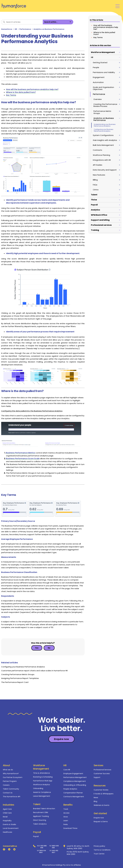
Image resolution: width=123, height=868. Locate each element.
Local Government (11, 828)
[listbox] (58, 22)
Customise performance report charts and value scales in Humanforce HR (34, 671)
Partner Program (10, 781)
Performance (25, 29)
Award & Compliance (42, 792)
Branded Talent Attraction (44, 809)
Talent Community (11, 789)
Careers (6, 785)
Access (66, 813)
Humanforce (7, 29)
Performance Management (75, 777)
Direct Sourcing (40, 820)
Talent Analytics (40, 824)
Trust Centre (99, 854)
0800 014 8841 (43, 852)
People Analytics (70, 789)
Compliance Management (75, 781)
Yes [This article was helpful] (37, 648)
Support (97, 777)
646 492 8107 (55, 852)
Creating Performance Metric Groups (18, 674)
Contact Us (8, 793)
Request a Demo (101, 822)
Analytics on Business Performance (49, 29)
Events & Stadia (9, 824)
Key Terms (98, 37)
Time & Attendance (42, 773)
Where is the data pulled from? (104, 33)
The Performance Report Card (15, 682)
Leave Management (42, 796)
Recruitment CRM (41, 812)
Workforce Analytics (42, 785)
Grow (66, 817)
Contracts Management (74, 797)
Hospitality (7, 821)
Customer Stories (101, 790)
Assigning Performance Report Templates (20, 678)
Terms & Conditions (102, 850)
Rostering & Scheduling (43, 777)
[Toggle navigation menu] (118, 6)
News (96, 798)
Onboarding (38, 788)
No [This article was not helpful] (49, 648)
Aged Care (7, 809)
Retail (5, 817)
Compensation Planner (73, 793)
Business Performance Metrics (21, 453)
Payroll (36, 836)
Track (66, 809)
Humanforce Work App (43, 781)
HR (16, 29)
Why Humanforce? (11, 774)
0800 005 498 (55, 847)
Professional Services (102, 770)
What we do (8, 770)
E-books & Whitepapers (104, 794)
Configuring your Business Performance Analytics (104, 130)
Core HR (67, 770)
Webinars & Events (101, 805)
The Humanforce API (12, 797)
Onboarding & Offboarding (75, 785)
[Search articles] (22, 22)
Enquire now (99, 818)
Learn (66, 821)
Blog (95, 801)
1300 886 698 (43, 847)
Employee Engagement (73, 774)
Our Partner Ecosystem (13, 777)
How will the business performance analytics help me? (106, 27)
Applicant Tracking (41, 816)
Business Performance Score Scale (23, 459)
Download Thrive (70, 828)
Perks (66, 824)
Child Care (7, 813)
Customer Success (102, 774)
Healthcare (8, 832)
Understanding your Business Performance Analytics (105, 125)
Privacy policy (99, 846)
